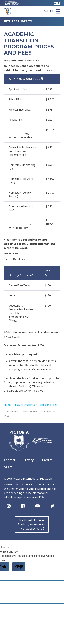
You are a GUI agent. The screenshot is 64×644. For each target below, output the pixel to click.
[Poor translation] (19, 567)
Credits (47, 460)
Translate (56, 3)
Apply (8, 467)
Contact (10, 460)
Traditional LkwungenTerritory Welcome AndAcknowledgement (32, 524)
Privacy (29, 460)
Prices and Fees (48, 405)
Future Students (17, 21)
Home (8, 405)
